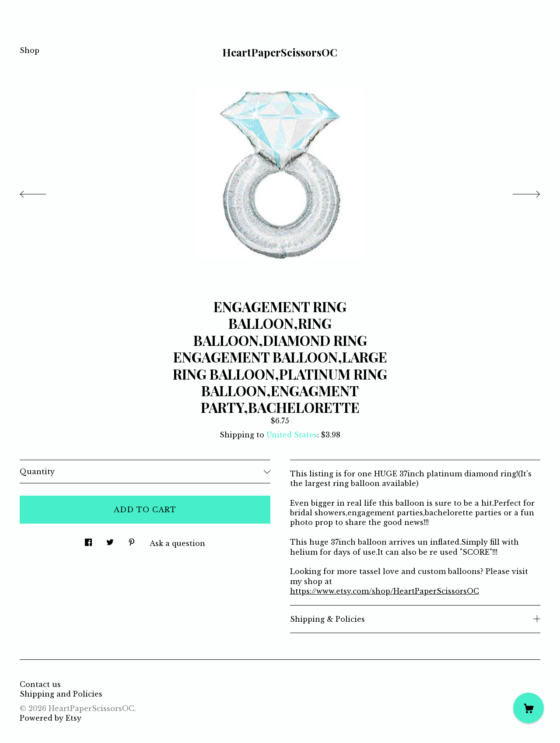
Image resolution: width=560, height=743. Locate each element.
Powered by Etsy (51, 718)
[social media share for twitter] (110, 540)
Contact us (40, 684)
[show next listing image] (518, 192)
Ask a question (177, 543)
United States (292, 435)
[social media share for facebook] (88, 540)
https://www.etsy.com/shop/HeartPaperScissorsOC (385, 591)
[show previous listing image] (42, 192)
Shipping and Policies (61, 694)
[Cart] (528, 708)
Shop (30, 50)
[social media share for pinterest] (132, 540)
